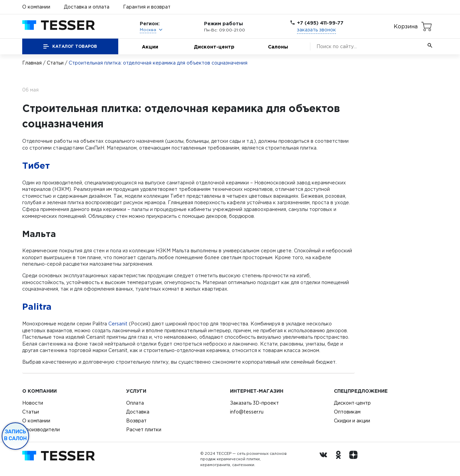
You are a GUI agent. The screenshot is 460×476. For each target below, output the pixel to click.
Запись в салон (16, 435)
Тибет (36, 165)
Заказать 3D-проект (254, 403)
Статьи (55, 63)
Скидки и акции (352, 421)
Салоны (278, 47)
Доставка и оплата (87, 7)
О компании (36, 7)
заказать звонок (316, 30)
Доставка (138, 412)
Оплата (135, 403)
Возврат (136, 421)
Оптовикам (347, 412)
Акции (150, 47)
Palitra (37, 306)
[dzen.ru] (355, 459)
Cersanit (118, 324)
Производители (41, 430)
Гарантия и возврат (147, 7)
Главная (32, 63)
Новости (33, 403)
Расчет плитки (144, 430)
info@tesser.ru (247, 412)
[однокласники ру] (340, 459)
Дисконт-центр (214, 47)
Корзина (406, 26)
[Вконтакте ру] (325, 459)
